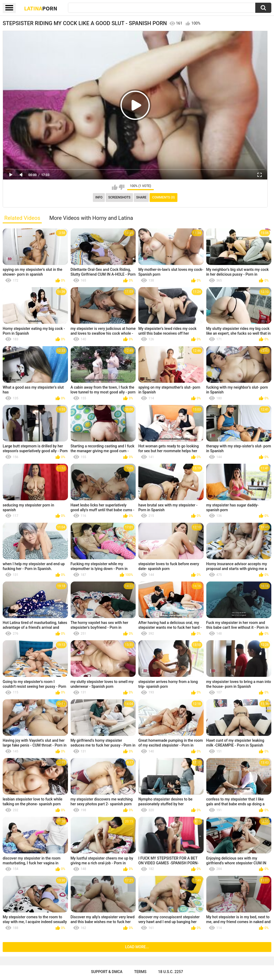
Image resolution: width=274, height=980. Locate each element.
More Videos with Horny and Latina (91, 218)
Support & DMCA (107, 972)
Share (141, 197)
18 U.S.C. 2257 (171, 972)
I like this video (115, 187)
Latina (41, 8)
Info (99, 197)
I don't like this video (122, 187)
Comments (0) (164, 197)
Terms (140, 972)
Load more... (137, 947)
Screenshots (119, 197)
